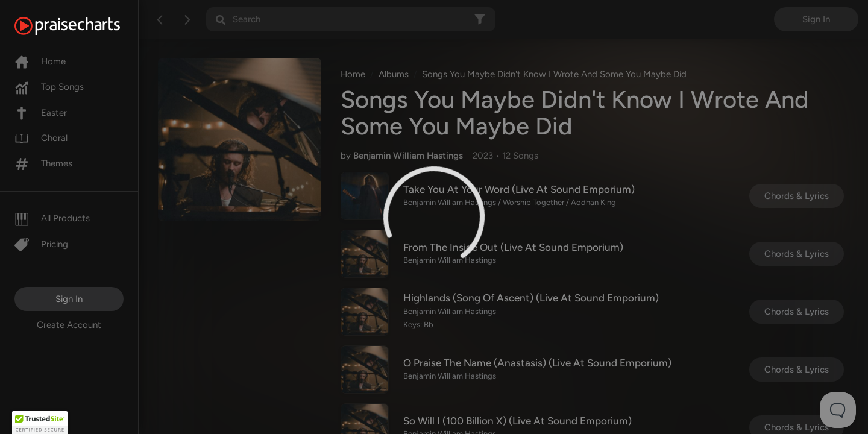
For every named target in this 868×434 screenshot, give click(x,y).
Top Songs (49, 87)
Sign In (69, 299)
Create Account (69, 325)
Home (40, 61)
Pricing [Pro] (41, 244)
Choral (41, 138)
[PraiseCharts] (82, 26)
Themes (43, 163)
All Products (52, 218)
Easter (41, 113)
